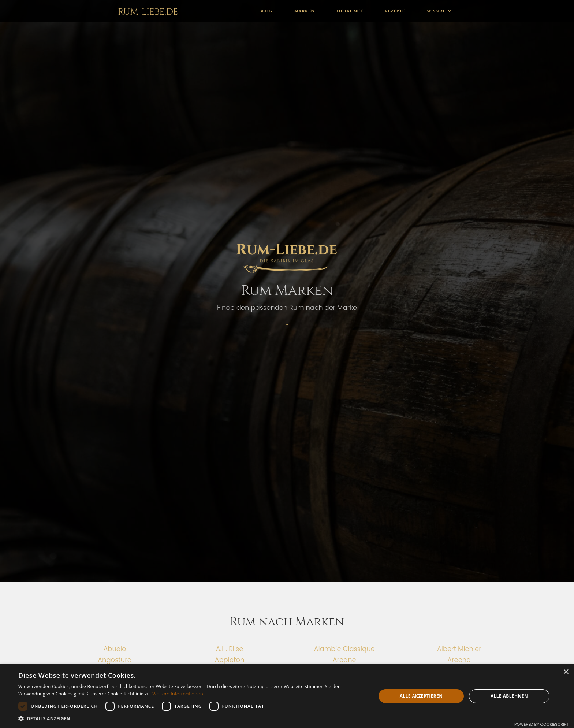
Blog (266, 11)
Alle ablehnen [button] (509, 696)
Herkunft (350, 11)
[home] (146, 11)
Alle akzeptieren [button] (421, 696)
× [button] (566, 672)
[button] (439, 11)
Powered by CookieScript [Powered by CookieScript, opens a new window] (541, 724)
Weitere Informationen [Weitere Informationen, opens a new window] (178, 694)
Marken (305, 11)
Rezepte (395, 11)
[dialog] (287, 696)
